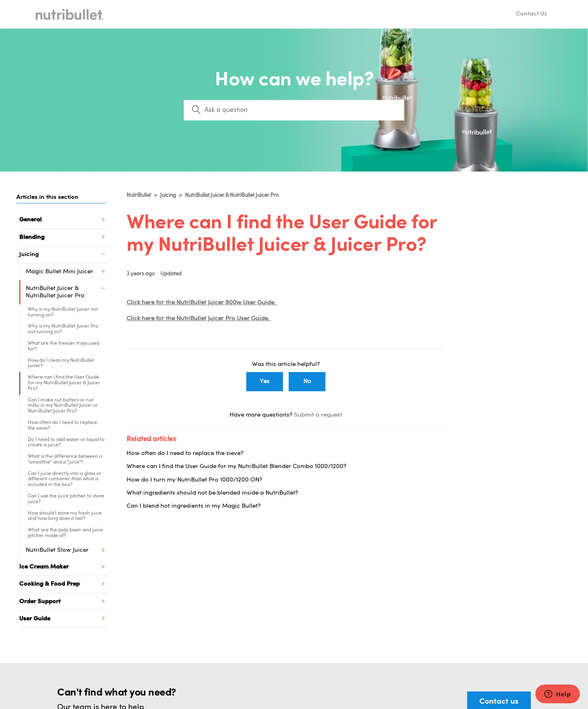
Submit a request (318, 415)
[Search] (294, 110)
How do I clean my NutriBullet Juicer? (61, 363)
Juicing (168, 195)
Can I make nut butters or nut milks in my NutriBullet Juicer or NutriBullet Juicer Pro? (63, 406)
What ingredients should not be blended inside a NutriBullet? (212, 493)
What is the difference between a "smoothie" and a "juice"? (65, 459)
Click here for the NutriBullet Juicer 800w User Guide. (202, 303)
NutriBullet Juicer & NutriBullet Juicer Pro (232, 195)
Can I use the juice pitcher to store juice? (66, 499)
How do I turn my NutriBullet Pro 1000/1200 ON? (194, 480)
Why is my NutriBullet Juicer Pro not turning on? (63, 329)
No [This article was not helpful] (307, 382)
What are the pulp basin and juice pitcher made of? (65, 533)
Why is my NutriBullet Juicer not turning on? (63, 312)
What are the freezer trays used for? (63, 346)
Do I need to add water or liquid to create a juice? (66, 443)
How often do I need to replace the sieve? (62, 426)
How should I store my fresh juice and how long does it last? (65, 516)
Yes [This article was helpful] (265, 382)
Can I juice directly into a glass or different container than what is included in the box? (65, 479)
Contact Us (531, 14)
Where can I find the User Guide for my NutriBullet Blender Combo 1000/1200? (236, 467)
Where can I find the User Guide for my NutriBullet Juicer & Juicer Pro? (64, 383)
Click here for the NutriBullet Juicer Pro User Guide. (199, 319)
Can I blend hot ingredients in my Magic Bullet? (194, 506)
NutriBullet (139, 195)
